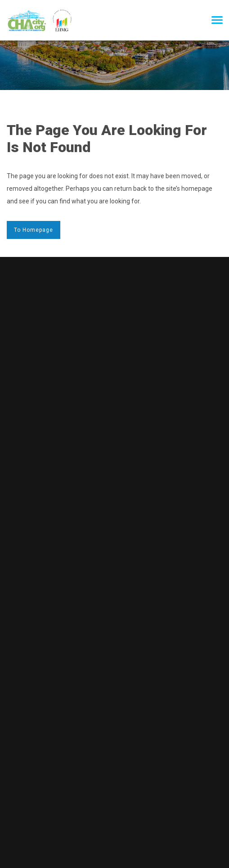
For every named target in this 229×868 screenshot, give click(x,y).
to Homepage (34, 230)
